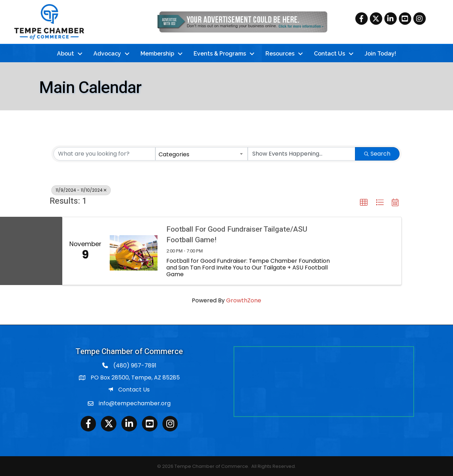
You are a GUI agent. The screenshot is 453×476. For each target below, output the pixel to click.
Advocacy (107, 53)
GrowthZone (244, 300)
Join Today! (380, 53)
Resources (280, 53)
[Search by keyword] (104, 153)
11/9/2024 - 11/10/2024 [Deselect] (81, 189)
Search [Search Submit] (377, 153)
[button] (364, 202)
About (65, 53)
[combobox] (202, 153)
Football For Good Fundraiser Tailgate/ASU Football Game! (237, 234)
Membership (157, 53)
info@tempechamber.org (135, 403)
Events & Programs (220, 53)
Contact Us (329, 53)
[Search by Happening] (302, 153)
